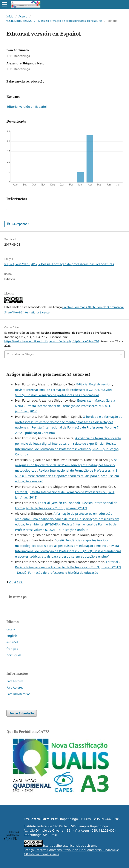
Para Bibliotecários (18, 694)
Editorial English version (94, 384)
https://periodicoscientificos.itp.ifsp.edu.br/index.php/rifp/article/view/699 (52, 341)
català (11, 629)
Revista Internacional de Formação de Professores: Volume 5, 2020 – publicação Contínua (67, 449)
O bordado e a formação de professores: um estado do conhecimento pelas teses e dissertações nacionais (69, 422)
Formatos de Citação (21, 354)
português (14, 655)
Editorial (21, 492)
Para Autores (15, 687)
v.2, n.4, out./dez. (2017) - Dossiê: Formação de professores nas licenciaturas (54, 21)
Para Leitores (15, 681)
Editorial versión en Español (27, 107)
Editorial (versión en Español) (59, 503)
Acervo (23, 16)
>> (21, 582)
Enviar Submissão (22, 713)
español (12, 642)
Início (10, 16)
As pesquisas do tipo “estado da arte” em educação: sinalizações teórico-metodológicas (66, 465)
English (12, 636)
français (12, 649)
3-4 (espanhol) (20, 224)
